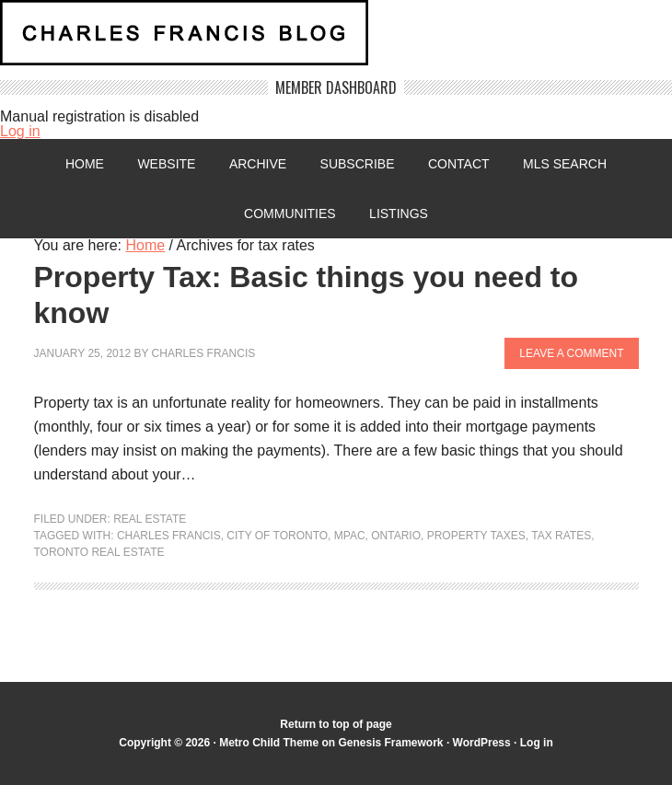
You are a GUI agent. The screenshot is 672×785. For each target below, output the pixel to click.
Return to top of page (336, 724)
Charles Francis (204, 353)
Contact (459, 164)
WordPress (482, 743)
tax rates (561, 536)
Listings (399, 214)
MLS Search (565, 164)
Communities (290, 214)
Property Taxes (476, 536)
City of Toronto (277, 536)
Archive (258, 164)
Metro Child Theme (269, 743)
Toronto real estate (99, 552)
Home (85, 164)
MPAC (350, 536)
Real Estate (150, 519)
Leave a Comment (571, 353)
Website (166, 164)
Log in (20, 131)
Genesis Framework (390, 743)
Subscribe (358, 164)
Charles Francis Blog (336, 40)
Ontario (396, 536)
